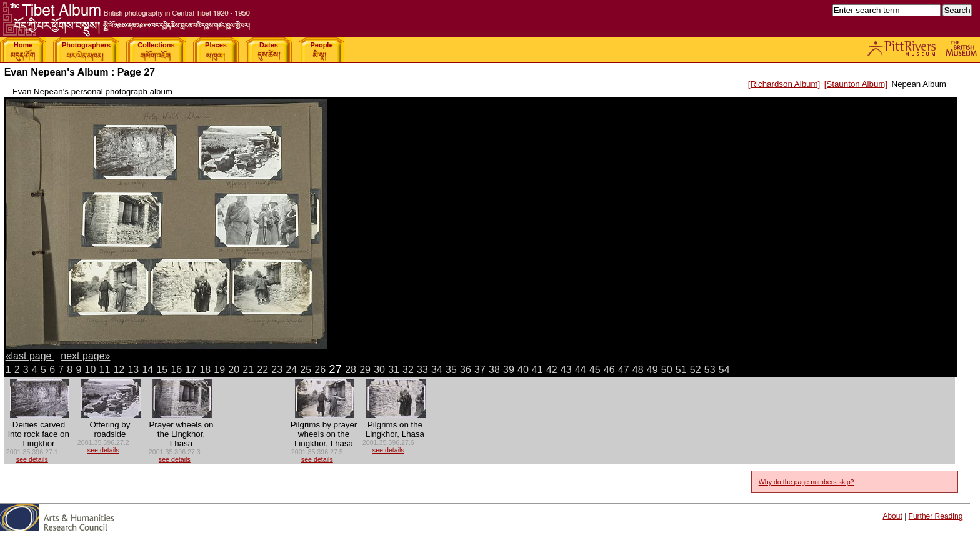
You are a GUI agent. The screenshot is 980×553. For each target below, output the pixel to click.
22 (262, 370)
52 (696, 370)
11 (104, 370)
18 (205, 370)
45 (595, 370)
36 (466, 370)
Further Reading (936, 516)
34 (437, 370)
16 (176, 370)
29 (365, 370)
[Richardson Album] (784, 84)
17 (191, 370)
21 (248, 370)
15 (162, 370)
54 (724, 370)
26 (320, 370)
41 (537, 370)
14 (147, 370)
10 (91, 370)
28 (351, 370)
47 (624, 370)
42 (552, 370)
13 (133, 370)
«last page (30, 356)
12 (119, 370)
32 (408, 370)
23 (277, 370)
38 (494, 370)
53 (710, 370)
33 (422, 370)
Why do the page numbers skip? (807, 482)
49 (652, 370)
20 (234, 370)
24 (291, 370)
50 (667, 370)
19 (219, 370)
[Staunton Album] (856, 84)
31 (394, 370)
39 (509, 370)
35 (451, 370)
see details (32, 459)
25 (306, 370)
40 (523, 370)
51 (681, 370)
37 (480, 370)
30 (379, 370)
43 (566, 370)
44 (581, 370)
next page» (85, 356)
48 (638, 370)
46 (609, 370)
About (892, 516)
